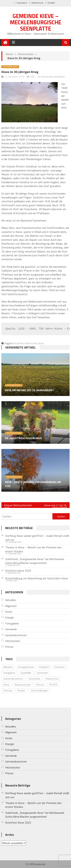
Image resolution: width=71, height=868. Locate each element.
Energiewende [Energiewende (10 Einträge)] (26, 667)
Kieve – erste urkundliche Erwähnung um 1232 (33, 484)
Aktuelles (11, 600)
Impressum (22, 3)
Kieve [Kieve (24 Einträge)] (6, 685)
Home (9, 54)
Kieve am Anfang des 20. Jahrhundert (29, 390)
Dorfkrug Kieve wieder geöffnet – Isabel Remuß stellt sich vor (37, 538)
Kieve (41, 343)
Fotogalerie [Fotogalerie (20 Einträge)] (9, 673)
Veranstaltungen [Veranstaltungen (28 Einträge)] (39, 690)
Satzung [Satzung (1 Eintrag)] (8, 690)
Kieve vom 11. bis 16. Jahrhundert (56, 506)
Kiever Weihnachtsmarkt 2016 (18, 506)
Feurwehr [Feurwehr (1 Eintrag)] (60, 667)
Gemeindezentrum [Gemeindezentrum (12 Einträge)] (13, 679)
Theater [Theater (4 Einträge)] (21, 690)
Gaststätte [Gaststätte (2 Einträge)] (26, 673)
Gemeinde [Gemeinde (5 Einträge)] (42, 673)
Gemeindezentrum (16, 635)
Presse (9, 647)
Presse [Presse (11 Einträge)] (40, 685)
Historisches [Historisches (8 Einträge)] (52, 679)
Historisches (26, 54)
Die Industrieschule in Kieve (23, 438)
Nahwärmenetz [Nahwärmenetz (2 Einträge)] (23, 685)
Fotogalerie (12, 623)
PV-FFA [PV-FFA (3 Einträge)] (53, 685)
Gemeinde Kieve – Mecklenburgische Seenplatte (36, 22)
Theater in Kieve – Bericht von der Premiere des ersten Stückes (33, 549)
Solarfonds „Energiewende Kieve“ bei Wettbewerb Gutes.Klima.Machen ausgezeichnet (35, 561)
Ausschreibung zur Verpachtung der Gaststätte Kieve (37, 578)
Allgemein (11, 606)
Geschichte (18, 343)
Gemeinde (11, 629)
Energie (10, 617)
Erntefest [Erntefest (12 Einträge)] (44, 667)
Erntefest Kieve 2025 (18, 571)
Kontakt (51, 3)
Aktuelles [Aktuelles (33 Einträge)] (8, 667)
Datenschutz (37, 3)
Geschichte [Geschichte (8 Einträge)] (34, 679)
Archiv (9, 612)
